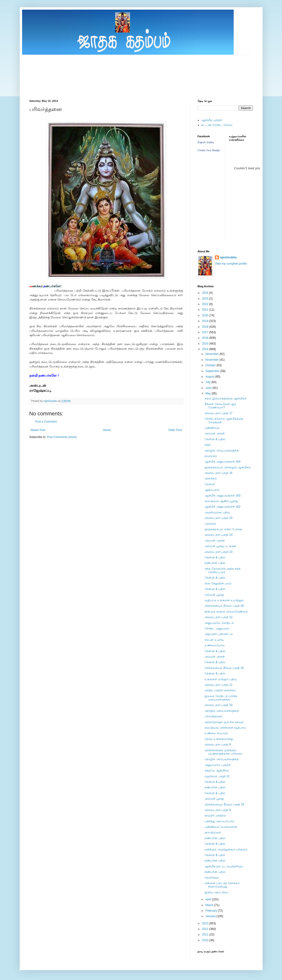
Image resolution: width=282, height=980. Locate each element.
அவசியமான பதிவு (217, 512)
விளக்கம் (211, 478)
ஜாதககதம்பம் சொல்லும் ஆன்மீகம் (228, 467)
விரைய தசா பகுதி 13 (218, 552)
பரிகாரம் (210, 524)
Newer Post (38, 430)
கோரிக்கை (212, 878)
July (208, 382)
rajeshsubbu (51, 401)
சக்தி (208, 445)
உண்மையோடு (215, 645)
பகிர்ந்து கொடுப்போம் (219, 821)
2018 (206, 327)
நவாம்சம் (211, 456)
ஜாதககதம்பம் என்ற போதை (223, 529)
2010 (206, 940)
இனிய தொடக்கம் (216, 892)
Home (107, 430)
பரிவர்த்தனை (213, 716)
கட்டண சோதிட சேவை (217, 125)
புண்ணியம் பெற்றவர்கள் (221, 827)
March (210, 905)
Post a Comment (46, 422)
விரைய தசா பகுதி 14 (218, 535)
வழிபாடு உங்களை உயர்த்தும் (224, 600)
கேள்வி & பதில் (215, 439)
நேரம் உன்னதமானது (219, 739)
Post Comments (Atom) (62, 437)
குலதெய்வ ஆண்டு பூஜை (221, 501)
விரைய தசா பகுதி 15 (218, 518)
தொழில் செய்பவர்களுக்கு (222, 451)
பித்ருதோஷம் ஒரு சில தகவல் (224, 722)
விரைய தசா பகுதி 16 (218, 473)
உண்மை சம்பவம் (216, 733)
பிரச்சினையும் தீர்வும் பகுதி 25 (224, 804)
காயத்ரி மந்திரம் (215, 816)
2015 (206, 344)
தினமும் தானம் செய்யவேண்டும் (226, 612)
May (208, 393)
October (211, 365)
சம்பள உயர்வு (214, 640)
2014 (206, 349)
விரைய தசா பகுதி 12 (218, 617)
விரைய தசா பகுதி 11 (218, 685)
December (212, 354)
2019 (206, 321)
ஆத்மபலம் (212, 490)
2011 (206, 934)
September (213, 371)
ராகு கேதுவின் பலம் (218, 583)
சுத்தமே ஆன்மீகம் (217, 771)
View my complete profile (231, 264)
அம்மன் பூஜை (214, 595)
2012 (206, 929)
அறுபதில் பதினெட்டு (219, 634)
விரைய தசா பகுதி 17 (218, 413)
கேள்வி (210, 484)
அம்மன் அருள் (215, 433)
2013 (206, 923)
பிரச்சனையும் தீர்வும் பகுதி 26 (224, 606)
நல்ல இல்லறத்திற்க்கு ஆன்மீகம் (226, 399)
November (212, 360)
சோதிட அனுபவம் (217, 628)
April (209, 899)
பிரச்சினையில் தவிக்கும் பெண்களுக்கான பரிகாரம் (223, 752)
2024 (206, 293)
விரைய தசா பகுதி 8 (218, 810)
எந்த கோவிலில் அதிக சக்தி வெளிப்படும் (223, 570)
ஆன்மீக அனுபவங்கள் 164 (222, 462)
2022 (206, 304)
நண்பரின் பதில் (215, 563)
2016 (206, 338)
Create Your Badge (209, 150)
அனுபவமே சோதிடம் (219, 623)
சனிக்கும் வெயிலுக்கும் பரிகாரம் (226, 849)
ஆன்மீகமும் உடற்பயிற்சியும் (224, 866)
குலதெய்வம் (213, 832)
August (210, 377)
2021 (206, 310)
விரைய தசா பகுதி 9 (218, 745)
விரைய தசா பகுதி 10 (218, 705)
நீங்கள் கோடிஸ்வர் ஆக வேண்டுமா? (220, 406)
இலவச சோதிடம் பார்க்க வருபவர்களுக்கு (221, 698)
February (211, 911)
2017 (206, 332)
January (211, 916)
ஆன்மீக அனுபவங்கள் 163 (222, 496)
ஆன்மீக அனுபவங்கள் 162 (222, 507)
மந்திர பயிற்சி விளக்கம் (220, 690)
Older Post (175, 430)
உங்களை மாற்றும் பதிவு (221, 679)
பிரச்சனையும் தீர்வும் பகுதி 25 (224, 668)
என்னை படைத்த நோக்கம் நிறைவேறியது (222, 885)
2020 (206, 315)
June (209, 388)
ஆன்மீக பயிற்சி (212, 120)
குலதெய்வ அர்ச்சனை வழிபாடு (225, 728)
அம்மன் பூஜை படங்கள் (220, 546)
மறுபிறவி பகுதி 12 (217, 776)
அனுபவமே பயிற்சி (217, 765)
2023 (206, 299)
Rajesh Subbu (206, 142)
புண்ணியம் (212, 428)
